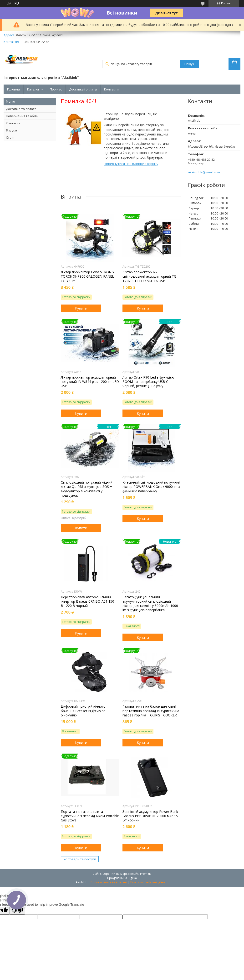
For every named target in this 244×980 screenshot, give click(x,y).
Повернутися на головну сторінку (131, 164)
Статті (11, 137)
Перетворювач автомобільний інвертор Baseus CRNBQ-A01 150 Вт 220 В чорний (87, 601)
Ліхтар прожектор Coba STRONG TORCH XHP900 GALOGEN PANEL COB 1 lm (87, 276)
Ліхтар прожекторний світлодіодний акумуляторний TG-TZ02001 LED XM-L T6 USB (150, 276)
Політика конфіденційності (149, 882)
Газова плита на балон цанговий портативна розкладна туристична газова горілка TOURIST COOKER (151, 711)
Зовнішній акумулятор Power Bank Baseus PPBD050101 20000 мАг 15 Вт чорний (150, 816)
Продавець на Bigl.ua (122, 878)
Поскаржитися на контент (109, 882)
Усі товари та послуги (80, 859)
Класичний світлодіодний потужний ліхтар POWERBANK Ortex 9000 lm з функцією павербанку (151, 487)
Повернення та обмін (22, 116)
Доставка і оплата (83, 89)
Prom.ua (146, 874)
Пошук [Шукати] (189, 64)
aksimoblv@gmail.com (204, 172)
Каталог (33, 89)
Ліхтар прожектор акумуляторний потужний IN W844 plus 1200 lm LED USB (90, 382)
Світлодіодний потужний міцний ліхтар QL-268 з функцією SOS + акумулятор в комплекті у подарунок (87, 489)
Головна (13, 89)
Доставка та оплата (21, 109)
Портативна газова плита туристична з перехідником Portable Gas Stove (90, 816)
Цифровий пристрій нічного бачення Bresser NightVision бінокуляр (83, 711)
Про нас (56, 89)
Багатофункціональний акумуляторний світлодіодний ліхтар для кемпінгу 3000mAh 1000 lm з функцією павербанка (150, 604)
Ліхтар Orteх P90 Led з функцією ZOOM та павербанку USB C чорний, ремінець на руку (148, 382)
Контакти (111, 89)
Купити (81, 308)
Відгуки (11, 130)
